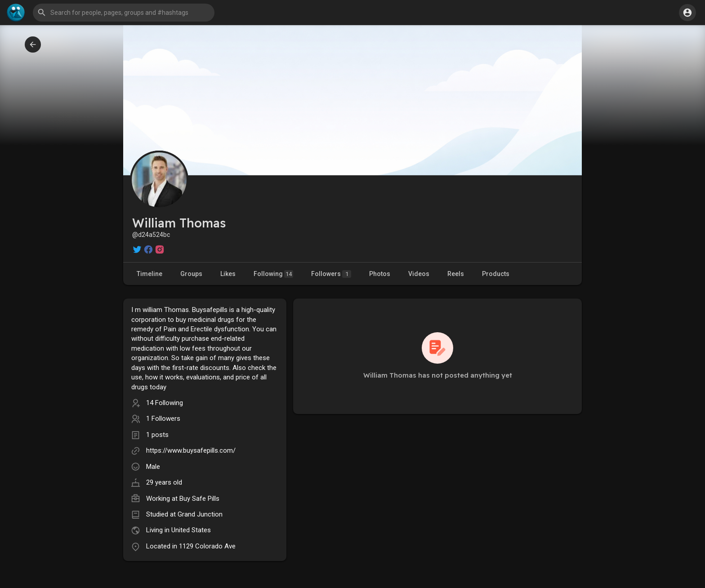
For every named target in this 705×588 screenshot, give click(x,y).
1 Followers (163, 419)
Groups (191, 274)
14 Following (165, 403)
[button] (124, 13)
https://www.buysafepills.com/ (191, 450)
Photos (380, 274)
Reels (456, 274)
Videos (419, 274)
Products (496, 274)
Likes (228, 274)
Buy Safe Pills (199, 499)
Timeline (149, 274)
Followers (331, 274)
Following (273, 274)
